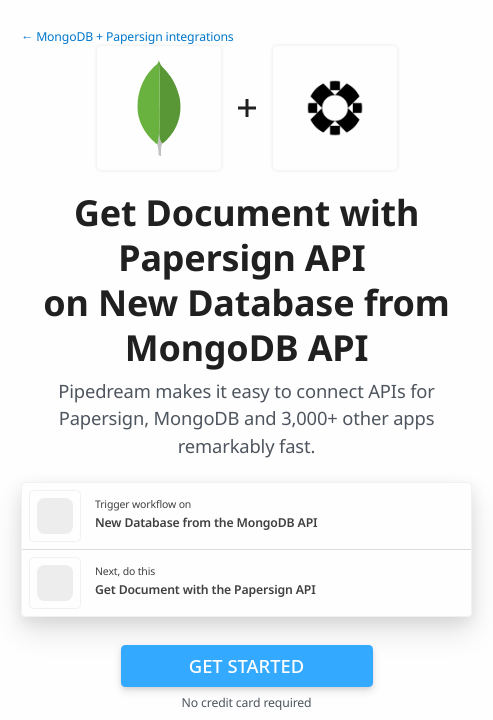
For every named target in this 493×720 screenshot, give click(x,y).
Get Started (246, 665)
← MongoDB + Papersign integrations (127, 36)
